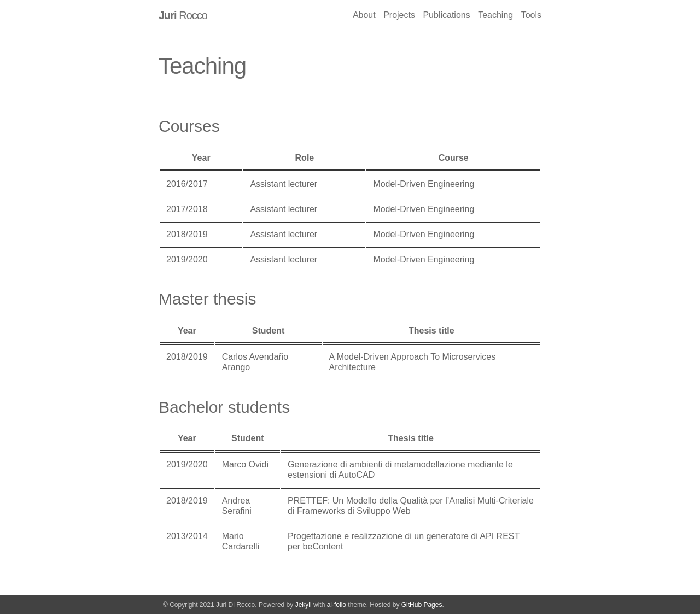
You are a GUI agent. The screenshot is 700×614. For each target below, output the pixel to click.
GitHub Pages (422, 605)
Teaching (495, 15)
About (364, 15)
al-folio (337, 605)
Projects (399, 15)
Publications (446, 15)
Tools (531, 15)
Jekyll (304, 605)
